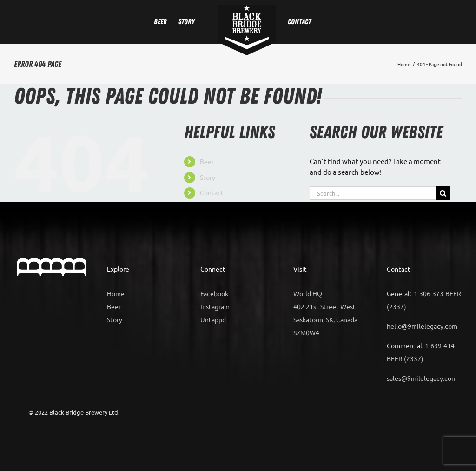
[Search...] (373, 193)
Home (116, 293)
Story (208, 177)
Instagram (215, 306)
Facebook (214, 293)
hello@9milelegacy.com (422, 326)
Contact (212, 192)
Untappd (213, 319)
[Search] (443, 193)
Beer (207, 161)
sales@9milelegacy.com (422, 378)
